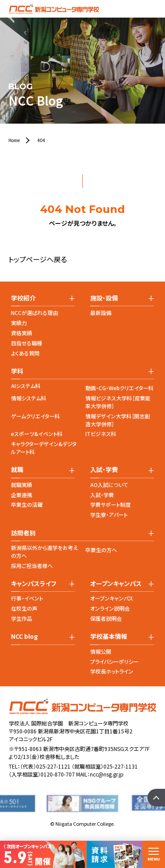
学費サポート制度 (110, 504)
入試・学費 (102, 495)
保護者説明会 (106, 618)
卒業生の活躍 (27, 504)
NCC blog (24, 636)
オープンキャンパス (112, 598)
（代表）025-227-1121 (45, 766)
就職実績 (22, 485)
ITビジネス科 (101, 434)
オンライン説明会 (110, 608)
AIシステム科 (26, 386)
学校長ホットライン (112, 671)
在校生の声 (24, 608)
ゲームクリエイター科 (35, 416)
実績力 (19, 323)
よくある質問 (25, 353)
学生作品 (22, 618)
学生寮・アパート (109, 515)
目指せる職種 (27, 343)
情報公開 (101, 651)
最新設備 (101, 313)
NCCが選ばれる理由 (35, 313)
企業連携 (22, 495)
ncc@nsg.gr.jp (107, 774)
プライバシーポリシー (114, 661)
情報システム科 (29, 398)
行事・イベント (27, 598)
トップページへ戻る (38, 259)
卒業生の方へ (101, 550)
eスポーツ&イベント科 (37, 434)
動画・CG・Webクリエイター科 (119, 388)
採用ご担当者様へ (32, 566)
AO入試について (109, 485)
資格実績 (22, 333)
